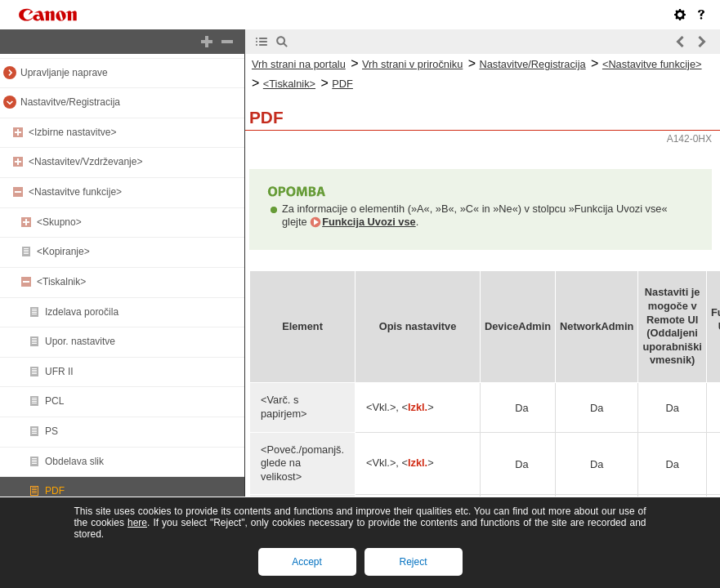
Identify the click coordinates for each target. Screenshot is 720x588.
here (137, 523)
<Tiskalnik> (61, 282)
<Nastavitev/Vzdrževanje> (85, 162)
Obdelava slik (74, 461)
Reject (413, 562)
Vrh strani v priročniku (412, 64)
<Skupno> (59, 222)
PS (51, 431)
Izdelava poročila (82, 312)
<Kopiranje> (63, 252)
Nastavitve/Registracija (70, 102)
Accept (307, 562)
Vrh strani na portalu (299, 64)
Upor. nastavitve (80, 341)
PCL (54, 401)
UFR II (59, 372)
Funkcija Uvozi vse (369, 222)
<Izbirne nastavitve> (72, 132)
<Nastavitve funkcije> (75, 192)
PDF (55, 491)
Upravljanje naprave (64, 73)
